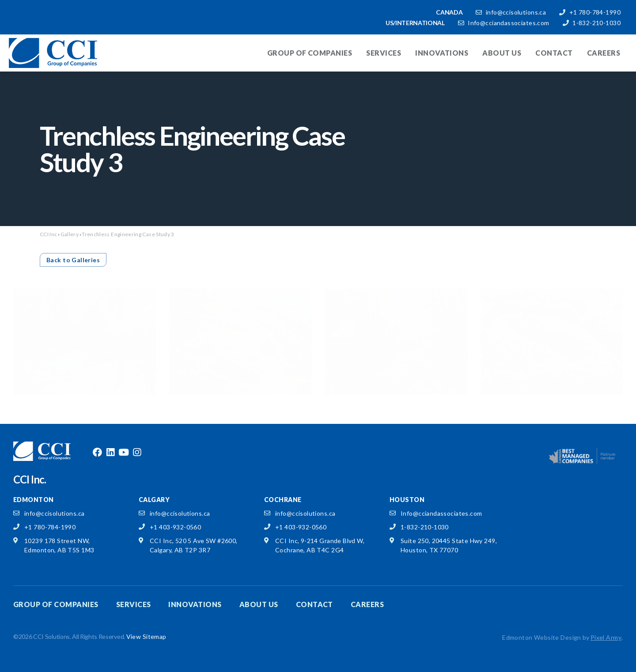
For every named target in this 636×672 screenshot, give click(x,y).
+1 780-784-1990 (595, 12)
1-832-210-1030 (596, 23)
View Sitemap (146, 636)
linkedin (110, 453)
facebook (97, 453)
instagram (137, 453)
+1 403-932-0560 (175, 527)
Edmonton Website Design (542, 637)
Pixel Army (606, 637)
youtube (124, 453)
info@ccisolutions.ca (516, 12)
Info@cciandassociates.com (509, 23)
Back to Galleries (73, 260)
